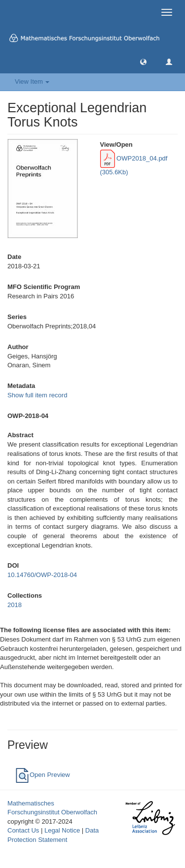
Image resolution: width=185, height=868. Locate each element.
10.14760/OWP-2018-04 (42, 575)
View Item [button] (32, 81)
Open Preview (42, 775)
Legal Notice (62, 830)
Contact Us (23, 830)
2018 (15, 605)
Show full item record (37, 395)
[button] (143, 61)
